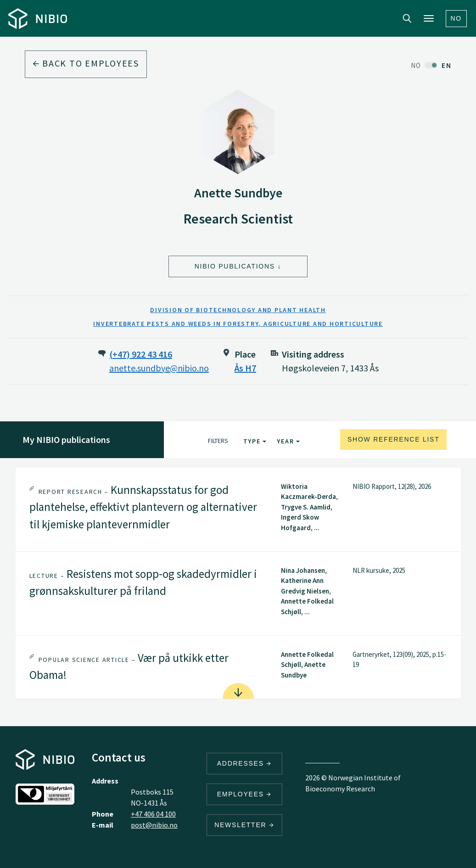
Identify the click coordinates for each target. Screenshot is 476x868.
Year (288, 441)
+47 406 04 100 (153, 814)
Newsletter (244, 825)
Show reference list (394, 439)
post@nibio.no (154, 825)
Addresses (245, 763)
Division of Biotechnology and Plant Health (238, 310)
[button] (238, 510)
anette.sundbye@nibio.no (159, 368)
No (456, 18)
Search (407, 18)
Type (255, 441)
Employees (245, 794)
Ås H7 (245, 368)
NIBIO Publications (235, 266)
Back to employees (86, 63)
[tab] (238, 510)
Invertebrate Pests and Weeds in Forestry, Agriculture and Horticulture (238, 324)
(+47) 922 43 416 (141, 354)
